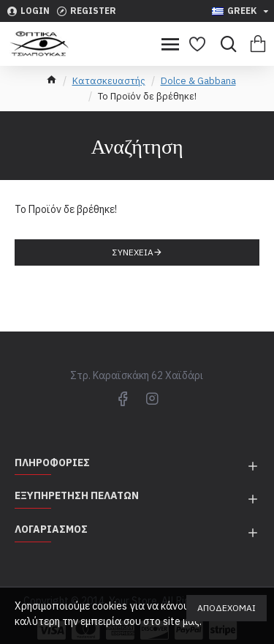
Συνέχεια (133, 252)
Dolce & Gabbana (198, 81)
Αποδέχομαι (227, 608)
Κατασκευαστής (109, 81)
